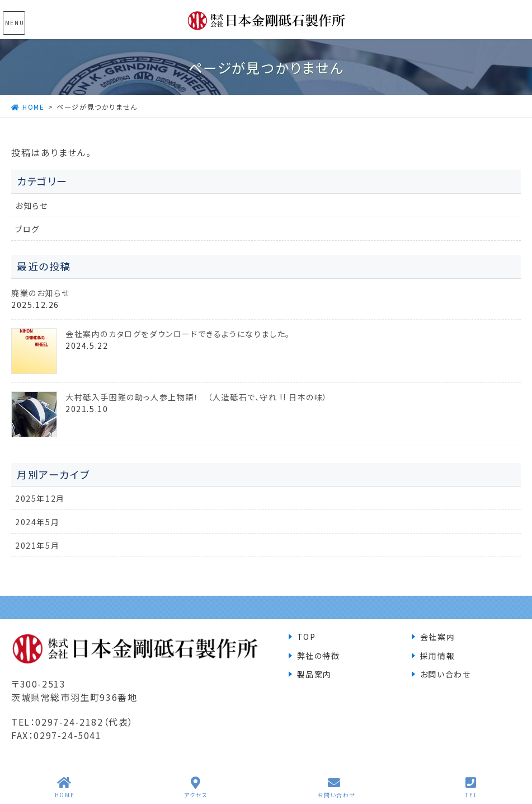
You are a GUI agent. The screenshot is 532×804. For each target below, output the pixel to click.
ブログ (27, 229)
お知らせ (31, 205)
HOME (65, 787)
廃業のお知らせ (40, 293)
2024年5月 (37, 522)
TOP (307, 637)
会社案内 (437, 637)
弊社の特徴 (319, 656)
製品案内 (314, 674)
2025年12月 (40, 498)
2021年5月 (37, 545)
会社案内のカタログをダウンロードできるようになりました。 (178, 334)
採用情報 (437, 656)
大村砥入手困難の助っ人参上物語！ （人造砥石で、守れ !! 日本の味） (197, 397)
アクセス (196, 787)
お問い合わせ (446, 674)
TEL (471, 787)
